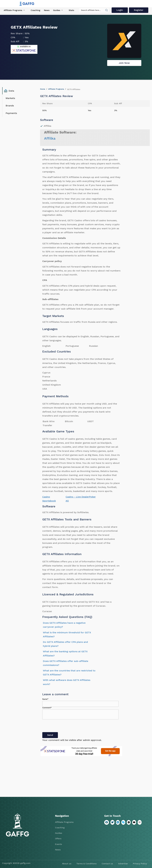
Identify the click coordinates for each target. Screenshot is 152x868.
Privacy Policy (140, 864)
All (67, 501)
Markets (10, 98)
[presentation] (65, 726)
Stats (71, 10)
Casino (46, 497)
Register (139, 10)
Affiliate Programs (13, 10)
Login (120, 10)
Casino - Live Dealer (77, 497)
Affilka (50, 138)
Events (58, 844)
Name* (45, 699)
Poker (92, 497)
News (47, 10)
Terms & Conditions (86, 864)
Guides (57, 10)
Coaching (35, 10)
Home (43, 89)
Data (9, 91)
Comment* (47, 708)
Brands (10, 106)
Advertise (123, 864)
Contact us (107, 864)
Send (50, 735)
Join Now (124, 63)
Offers (58, 839)
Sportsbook (49, 501)
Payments (11, 113)
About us (67, 864)
